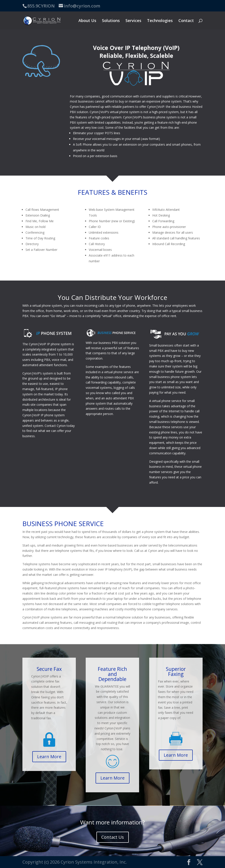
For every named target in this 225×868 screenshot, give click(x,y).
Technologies (160, 21)
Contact (186, 21)
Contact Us (113, 837)
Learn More (49, 757)
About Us (87, 21)
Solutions (111, 21)
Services (133, 21)
